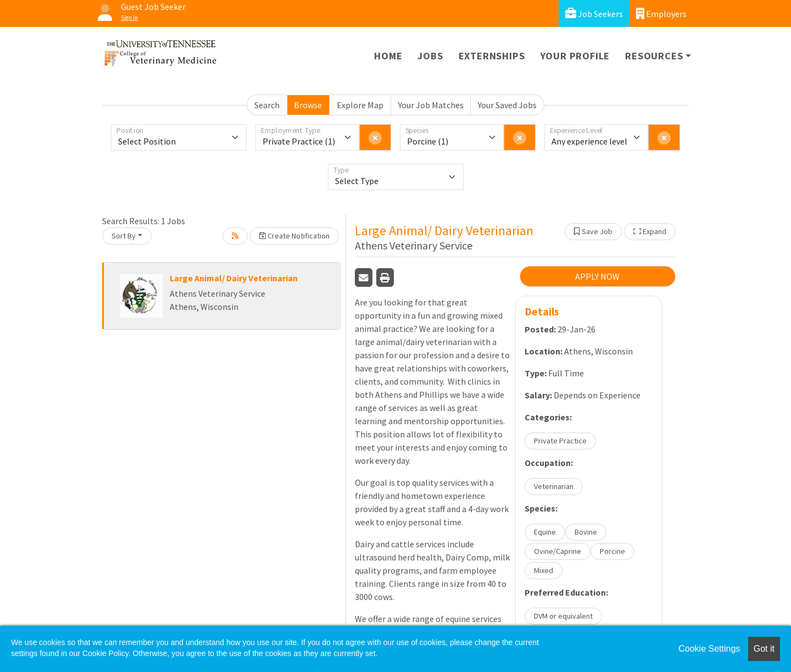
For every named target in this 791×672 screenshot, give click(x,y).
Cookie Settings (709, 649)
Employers (661, 13)
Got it (764, 649)
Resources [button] (654, 56)
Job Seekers (594, 13)
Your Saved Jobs (507, 105)
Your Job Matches (431, 105)
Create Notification (294, 236)
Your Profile (575, 56)
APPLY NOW (597, 276)
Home (388, 56)
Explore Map (360, 105)
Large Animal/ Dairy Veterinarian (234, 278)
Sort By (124, 236)
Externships (492, 56)
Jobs (430, 56)
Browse (308, 105)
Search (267, 105)
